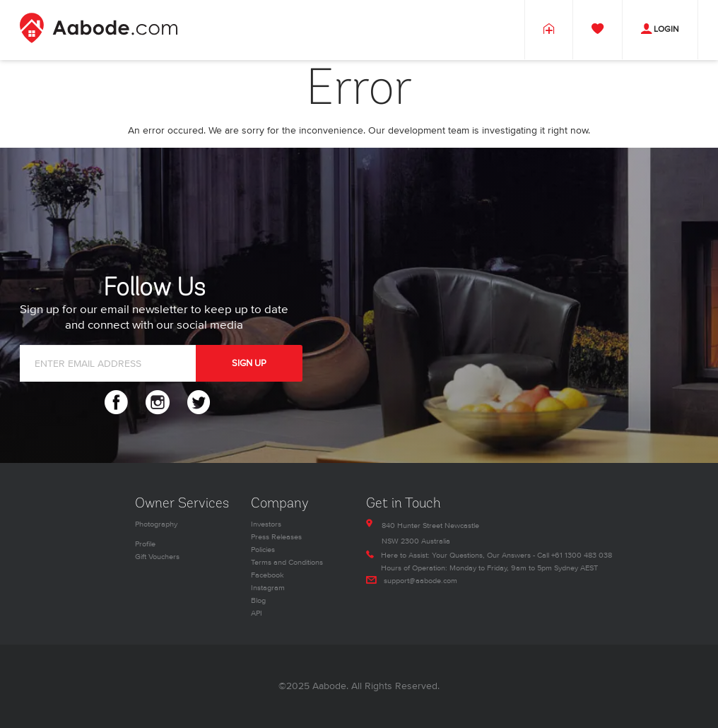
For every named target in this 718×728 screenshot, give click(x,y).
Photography (156, 524)
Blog (258, 600)
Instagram (268, 588)
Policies (263, 550)
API (257, 613)
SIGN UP (249, 363)
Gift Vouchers (157, 557)
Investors (266, 524)
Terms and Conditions (287, 562)
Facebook (267, 575)
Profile (145, 544)
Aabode (329, 686)
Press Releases (276, 537)
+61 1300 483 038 (582, 555)
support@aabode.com (420, 581)
